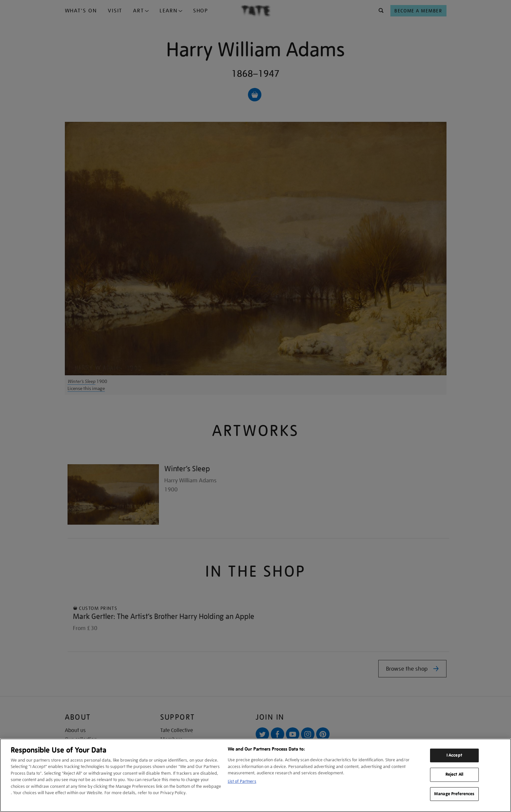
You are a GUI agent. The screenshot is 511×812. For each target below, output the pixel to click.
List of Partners (242, 781)
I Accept (454, 755)
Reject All (454, 774)
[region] (255, 775)
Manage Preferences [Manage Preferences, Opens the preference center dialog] (454, 794)
